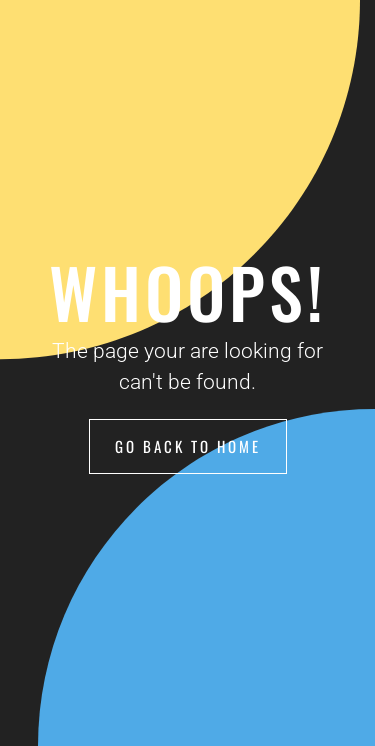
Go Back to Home (188, 446)
